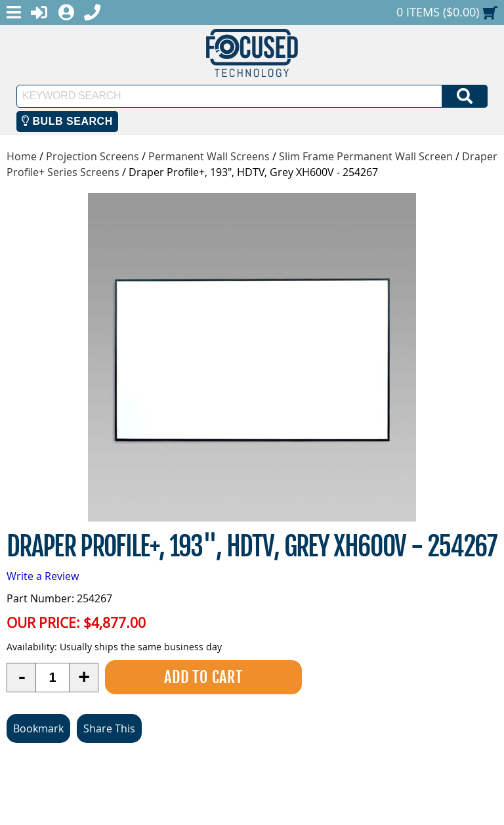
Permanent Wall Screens (209, 156)
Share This (109, 728)
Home (22, 156)
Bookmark (38, 728)
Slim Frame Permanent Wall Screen (366, 156)
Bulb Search (67, 121)
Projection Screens (93, 156)
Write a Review (43, 576)
